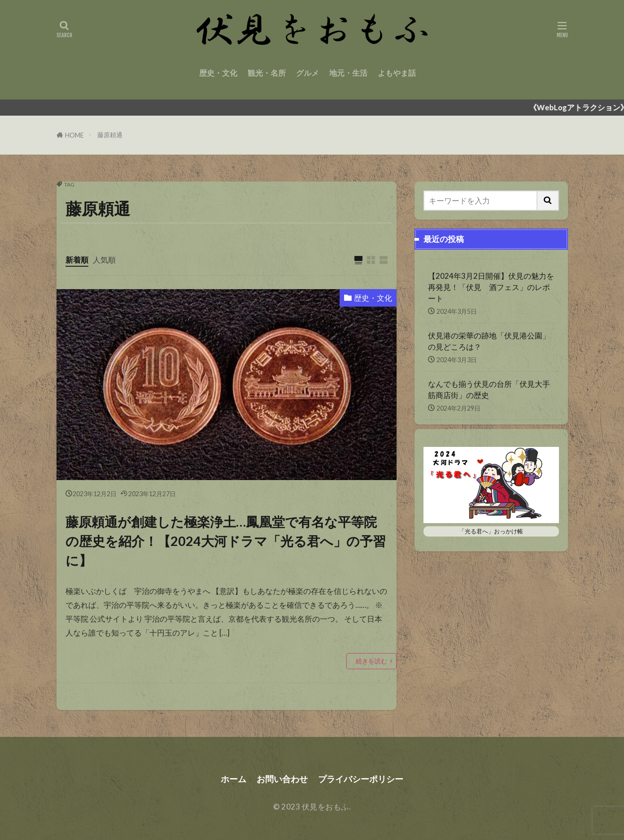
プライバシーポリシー (361, 779)
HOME (74, 135)
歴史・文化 (218, 73)
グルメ (308, 73)
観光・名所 (267, 73)
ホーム (233, 779)
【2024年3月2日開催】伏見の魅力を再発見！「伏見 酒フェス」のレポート (491, 287)
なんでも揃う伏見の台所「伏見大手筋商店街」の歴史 (489, 390)
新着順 (77, 260)
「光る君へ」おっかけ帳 (491, 531)
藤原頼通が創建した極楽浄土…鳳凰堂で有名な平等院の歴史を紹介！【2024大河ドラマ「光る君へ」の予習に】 (226, 541)
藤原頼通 (110, 135)
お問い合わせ (282, 779)
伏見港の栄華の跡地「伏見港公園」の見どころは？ (489, 341)
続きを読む (371, 661)
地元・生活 (348, 73)
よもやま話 (397, 73)
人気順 (104, 260)
